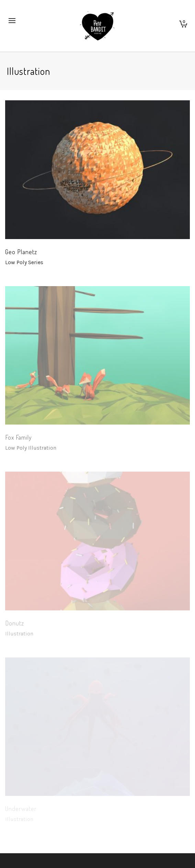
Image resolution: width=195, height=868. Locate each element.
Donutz (15, 623)
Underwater (21, 809)
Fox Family (19, 437)
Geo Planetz (21, 252)
